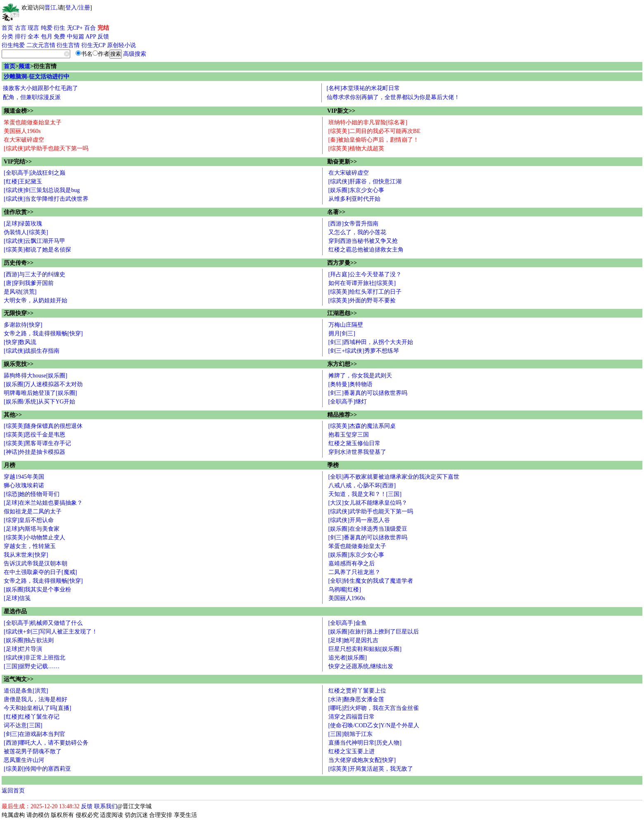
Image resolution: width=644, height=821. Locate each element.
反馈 (103, 37)
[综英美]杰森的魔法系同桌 (362, 426)
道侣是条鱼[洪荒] (26, 691)
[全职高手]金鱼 (348, 623)
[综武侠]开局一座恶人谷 (359, 520)
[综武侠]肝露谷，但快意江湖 (365, 182)
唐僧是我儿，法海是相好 (36, 699)
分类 (7, 37)
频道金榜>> (19, 111)
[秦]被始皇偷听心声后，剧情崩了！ (374, 140)
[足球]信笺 (17, 598)
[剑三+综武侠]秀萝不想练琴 (364, 351)
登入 (71, 8)
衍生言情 (68, 45)
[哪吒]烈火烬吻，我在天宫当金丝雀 (374, 708)
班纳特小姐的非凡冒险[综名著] (368, 122)
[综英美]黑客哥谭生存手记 (37, 443)
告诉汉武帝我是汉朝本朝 (36, 564)
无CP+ (75, 28)
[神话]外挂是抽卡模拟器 (34, 452)
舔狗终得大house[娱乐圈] (36, 376)
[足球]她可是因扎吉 (353, 640)
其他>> (13, 415)
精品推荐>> (342, 415)
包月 (47, 37)
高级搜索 (135, 54)
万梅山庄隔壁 (346, 325)
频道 (24, 66)
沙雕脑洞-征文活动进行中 (37, 77)
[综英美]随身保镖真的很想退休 (43, 426)
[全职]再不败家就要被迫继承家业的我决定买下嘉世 (394, 477)
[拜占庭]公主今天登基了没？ (365, 274)
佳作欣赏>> (19, 212)
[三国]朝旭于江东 (351, 734)
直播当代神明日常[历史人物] (365, 743)
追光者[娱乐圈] (348, 658)
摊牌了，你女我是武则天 (360, 376)
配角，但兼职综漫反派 (32, 97)
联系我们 (106, 806)
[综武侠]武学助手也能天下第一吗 (46, 148)
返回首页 (13, 791)
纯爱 (47, 28)
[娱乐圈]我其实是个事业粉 (37, 590)
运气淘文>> (19, 679)
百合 (90, 28)
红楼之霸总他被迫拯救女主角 (366, 250)
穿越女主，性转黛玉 (30, 546)
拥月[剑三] (342, 333)
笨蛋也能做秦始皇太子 (33, 122)
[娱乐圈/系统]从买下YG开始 (39, 402)
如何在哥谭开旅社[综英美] (362, 283)
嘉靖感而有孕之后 (352, 564)
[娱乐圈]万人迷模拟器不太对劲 (43, 384)
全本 (33, 37)
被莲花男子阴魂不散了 (33, 751)
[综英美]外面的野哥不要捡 (362, 300)
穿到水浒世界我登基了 (357, 452)
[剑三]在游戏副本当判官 (34, 734)
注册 (84, 8)
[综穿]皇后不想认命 (29, 520)
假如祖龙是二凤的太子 (33, 511)
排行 (21, 37)
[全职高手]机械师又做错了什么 (43, 623)
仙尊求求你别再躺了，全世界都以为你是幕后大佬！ (393, 97)
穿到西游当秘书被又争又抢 (363, 241)
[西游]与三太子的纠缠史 (34, 274)
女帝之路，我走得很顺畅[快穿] (43, 333)
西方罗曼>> (342, 263)
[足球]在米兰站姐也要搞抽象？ (43, 503)
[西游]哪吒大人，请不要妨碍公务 (46, 743)
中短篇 (76, 37)
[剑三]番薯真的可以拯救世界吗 (368, 393)
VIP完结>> (18, 162)
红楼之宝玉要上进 (352, 751)
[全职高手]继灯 (348, 402)
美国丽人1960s (22, 131)
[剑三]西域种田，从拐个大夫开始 (371, 342)
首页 (7, 28)
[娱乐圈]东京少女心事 (356, 190)
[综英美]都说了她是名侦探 (37, 250)
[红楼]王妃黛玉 (23, 182)
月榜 (10, 465)
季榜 (333, 465)
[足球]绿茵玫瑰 (23, 224)
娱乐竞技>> (19, 364)
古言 (21, 28)
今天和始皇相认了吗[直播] (37, 708)
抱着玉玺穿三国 (349, 435)
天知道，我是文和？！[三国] (365, 494)
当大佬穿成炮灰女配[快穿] (362, 760)
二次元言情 (41, 45)
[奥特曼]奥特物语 (351, 384)
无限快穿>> (19, 313)
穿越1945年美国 (24, 477)
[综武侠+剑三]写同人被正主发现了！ (51, 632)
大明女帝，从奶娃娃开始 (36, 300)
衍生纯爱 (13, 45)
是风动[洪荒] (20, 292)
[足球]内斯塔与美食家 (32, 529)
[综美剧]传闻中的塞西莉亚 (37, 769)
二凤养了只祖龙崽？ (354, 572)
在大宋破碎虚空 (24, 140)
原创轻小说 (121, 45)
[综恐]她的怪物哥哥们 (32, 494)
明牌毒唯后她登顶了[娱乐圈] (40, 393)
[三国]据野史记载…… (32, 666)
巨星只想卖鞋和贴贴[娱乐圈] (365, 649)
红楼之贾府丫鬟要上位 (357, 691)
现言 (33, 28)
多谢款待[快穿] (23, 325)
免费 (59, 37)
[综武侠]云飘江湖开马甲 (34, 241)
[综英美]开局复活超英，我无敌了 (371, 769)
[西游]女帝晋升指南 (353, 224)
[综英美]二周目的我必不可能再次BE (374, 131)
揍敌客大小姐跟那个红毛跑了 (40, 88)
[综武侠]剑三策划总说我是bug (42, 190)
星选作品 (15, 611)
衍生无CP (94, 45)
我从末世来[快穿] (26, 555)
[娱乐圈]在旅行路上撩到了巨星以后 (374, 632)
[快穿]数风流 (20, 342)
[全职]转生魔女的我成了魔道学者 (371, 581)
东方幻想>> (342, 364)
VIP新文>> (341, 111)
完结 (103, 28)
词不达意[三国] (23, 725)
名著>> (336, 212)
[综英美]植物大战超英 (356, 148)
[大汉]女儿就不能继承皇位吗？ (368, 503)
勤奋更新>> (342, 162)
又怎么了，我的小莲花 (357, 232)
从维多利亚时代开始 (354, 199)
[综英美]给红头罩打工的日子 (365, 292)
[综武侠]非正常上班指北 (34, 658)
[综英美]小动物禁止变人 (34, 537)
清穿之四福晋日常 (352, 717)
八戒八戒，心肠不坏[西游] (362, 485)
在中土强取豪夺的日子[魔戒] (40, 572)
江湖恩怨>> (342, 313)
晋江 (50, 8)
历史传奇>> (19, 263)
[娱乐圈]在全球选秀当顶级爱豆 (368, 529)
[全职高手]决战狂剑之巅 (34, 173)
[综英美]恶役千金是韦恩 (34, 435)
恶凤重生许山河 (24, 760)
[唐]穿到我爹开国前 (29, 283)
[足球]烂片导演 (23, 649)
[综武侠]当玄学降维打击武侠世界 (46, 199)
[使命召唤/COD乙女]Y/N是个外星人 (374, 725)
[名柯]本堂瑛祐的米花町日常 (363, 88)
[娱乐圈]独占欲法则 (29, 640)
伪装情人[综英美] (26, 232)
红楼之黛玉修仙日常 (354, 443)
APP (91, 37)
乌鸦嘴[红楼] (345, 590)
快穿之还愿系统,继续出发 (361, 666)
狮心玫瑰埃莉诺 (24, 485)
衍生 (59, 28)
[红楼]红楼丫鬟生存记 (32, 717)
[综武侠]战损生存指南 (32, 351)
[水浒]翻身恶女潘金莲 (356, 699)
